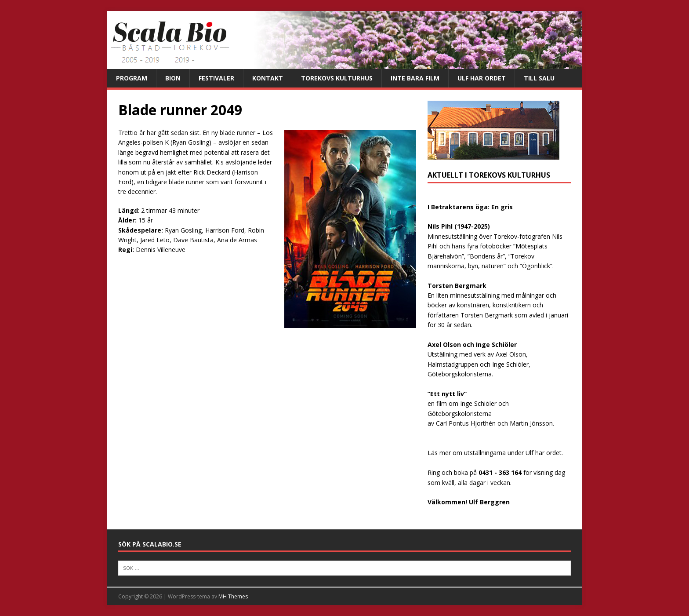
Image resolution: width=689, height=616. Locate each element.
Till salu (539, 78)
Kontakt (268, 78)
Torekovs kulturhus (337, 78)
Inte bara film (415, 78)
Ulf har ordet (482, 78)
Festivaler (216, 78)
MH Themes (233, 596)
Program (132, 78)
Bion (173, 78)
